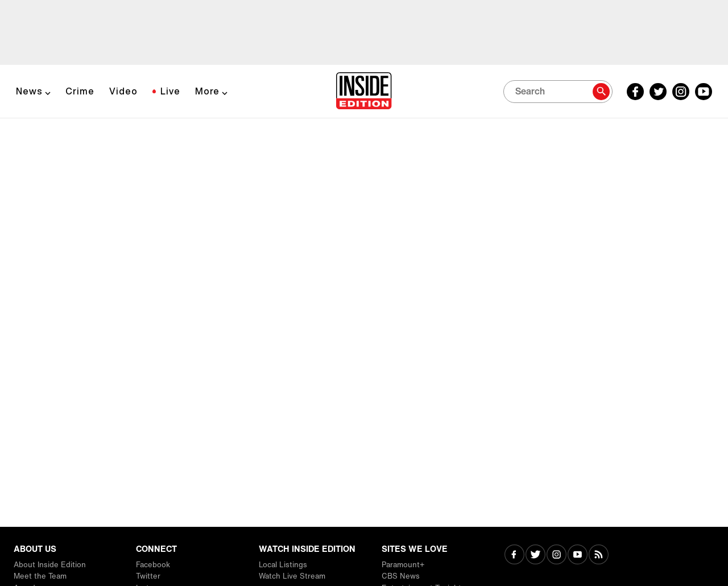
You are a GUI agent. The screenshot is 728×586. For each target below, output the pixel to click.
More (207, 91)
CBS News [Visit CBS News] (401, 576)
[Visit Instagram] (557, 556)
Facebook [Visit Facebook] (153, 565)
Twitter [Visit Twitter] (148, 576)
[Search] (558, 92)
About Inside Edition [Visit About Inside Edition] (50, 565)
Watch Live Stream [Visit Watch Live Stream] (292, 576)
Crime (80, 91)
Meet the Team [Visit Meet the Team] (40, 576)
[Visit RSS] (599, 556)
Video (123, 91)
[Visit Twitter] (535, 556)
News (29, 91)
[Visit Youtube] (578, 556)
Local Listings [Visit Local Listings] (283, 565)
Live (170, 91)
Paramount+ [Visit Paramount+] (403, 565)
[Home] (364, 92)
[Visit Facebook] (514, 556)
